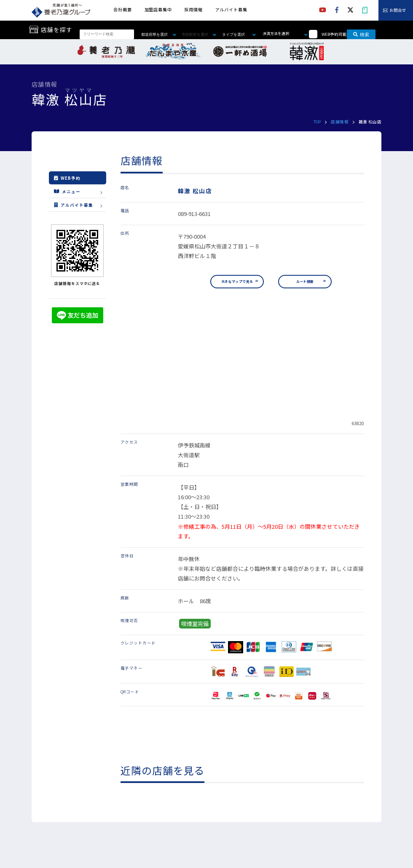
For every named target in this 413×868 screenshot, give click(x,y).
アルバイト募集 (231, 9)
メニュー (67, 191)
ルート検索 (305, 281)
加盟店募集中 (158, 9)
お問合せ (398, 11)
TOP (317, 122)
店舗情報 (340, 122)
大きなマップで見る (237, 281)
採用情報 (193, 9)
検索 (361, 34)
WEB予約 (67, 178)
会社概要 (122, 9)
